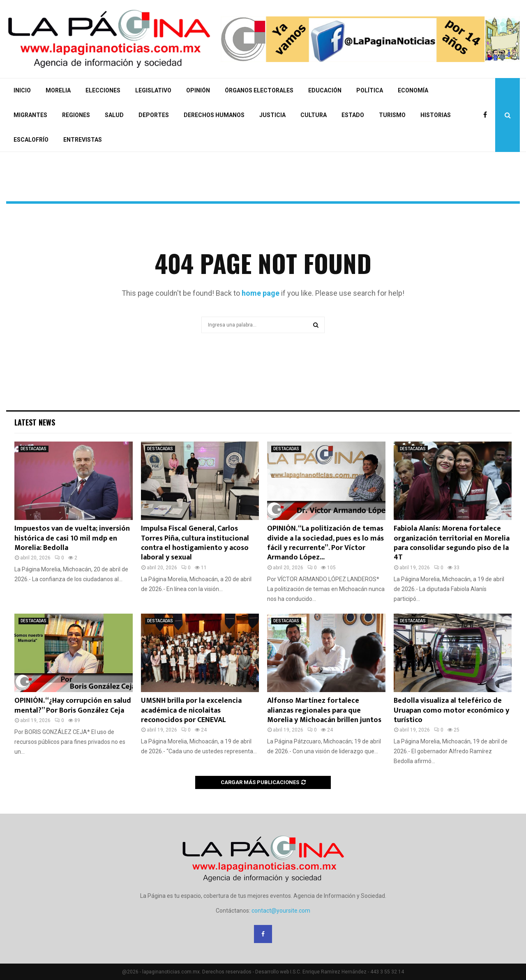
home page (261, 293)
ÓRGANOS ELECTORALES (259, 90)
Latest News (35, 422)
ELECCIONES (103, 90)
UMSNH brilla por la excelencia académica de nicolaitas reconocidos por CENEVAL (191, 710)
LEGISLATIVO (153, 90)
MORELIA (58, 90)
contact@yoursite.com (281, 911)
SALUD (114, 115)
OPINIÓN (198, 90)
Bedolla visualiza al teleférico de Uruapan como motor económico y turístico (451, 710)
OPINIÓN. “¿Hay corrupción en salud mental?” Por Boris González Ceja (73, 705)
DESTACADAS (33, 449)
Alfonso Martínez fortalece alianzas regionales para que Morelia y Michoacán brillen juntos (324, 710)
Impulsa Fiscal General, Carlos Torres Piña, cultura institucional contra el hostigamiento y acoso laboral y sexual (195, 543)
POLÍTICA (370, 90)
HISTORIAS (436, 115)
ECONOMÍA (413, 90)
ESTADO (353, 115)
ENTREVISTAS (83, 140)
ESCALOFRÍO (31, 140)
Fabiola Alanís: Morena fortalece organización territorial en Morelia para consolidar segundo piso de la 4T (452, 543)
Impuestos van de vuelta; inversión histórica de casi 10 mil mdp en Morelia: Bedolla (72, 538)
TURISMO (392, 115)
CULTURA (314, 115)
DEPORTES (154, 115)
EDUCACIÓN (325, 90)
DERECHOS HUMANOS (214, 115)
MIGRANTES (30, 115)
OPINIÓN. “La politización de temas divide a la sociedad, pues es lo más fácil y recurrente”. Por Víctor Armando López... (325, 543)
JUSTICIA (272, 115)
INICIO (22, 90)
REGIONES (76, 115)
